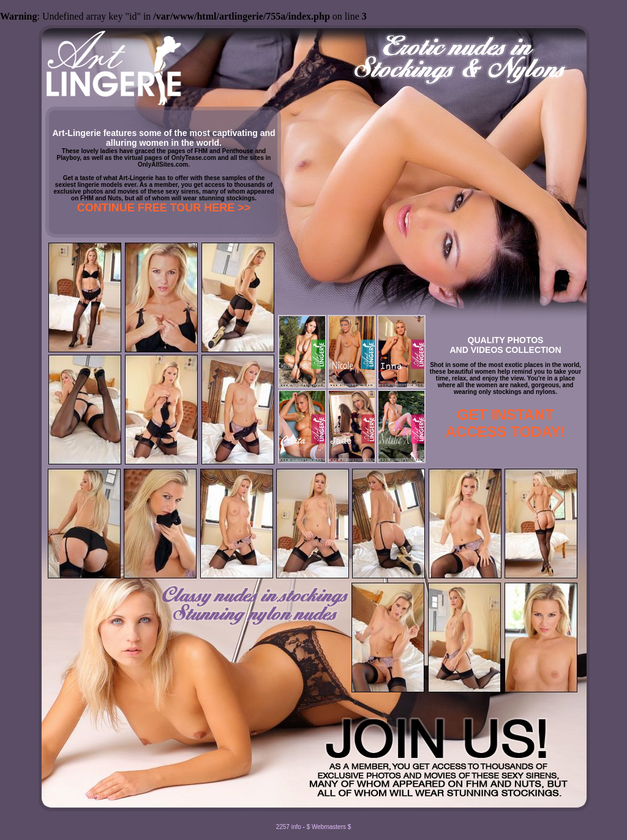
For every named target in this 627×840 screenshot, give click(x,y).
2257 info (289, 827)
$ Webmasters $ (329, 827)
